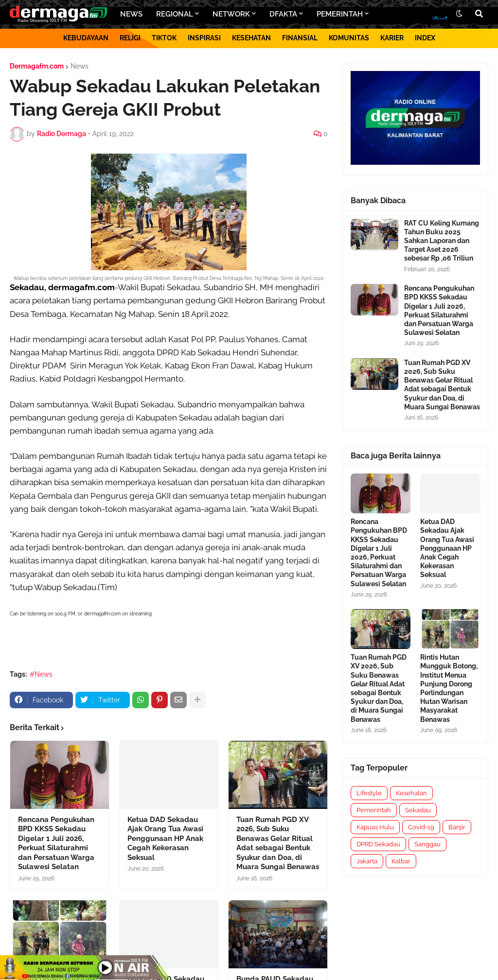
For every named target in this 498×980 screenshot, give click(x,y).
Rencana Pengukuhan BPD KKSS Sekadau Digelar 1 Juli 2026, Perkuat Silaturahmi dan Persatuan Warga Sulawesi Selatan (56, 843)
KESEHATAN (251, 38)
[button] (459, 14)
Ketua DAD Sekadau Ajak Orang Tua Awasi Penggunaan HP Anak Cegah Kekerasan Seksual (165, 839)
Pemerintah (374, 810)
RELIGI (130, 38)
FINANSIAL (300, 38)
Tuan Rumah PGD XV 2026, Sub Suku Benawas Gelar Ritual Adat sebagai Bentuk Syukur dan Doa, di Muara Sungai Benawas (278, 843)
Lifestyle (369, 793)
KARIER (392, 38)
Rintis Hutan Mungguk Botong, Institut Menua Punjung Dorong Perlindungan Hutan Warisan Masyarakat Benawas (449, 688)
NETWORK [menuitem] (231, 14)
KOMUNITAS (349, 38)
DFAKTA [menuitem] (283, 14)
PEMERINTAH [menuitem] (340, 14)
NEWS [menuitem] (131, 14)
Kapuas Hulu (375, 827)
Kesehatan (411, 793)
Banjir (457, 827)
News (80, 66)
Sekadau (418, 810)
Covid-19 (421, 827)
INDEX (425, 38)
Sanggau (427, 844)
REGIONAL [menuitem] (175, 14)
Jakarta (367, 861)
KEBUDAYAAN (86, 38)
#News (41, 674)
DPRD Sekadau (378, 844)
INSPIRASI (204, 38)
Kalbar (401, 861)
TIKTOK (164, 38)
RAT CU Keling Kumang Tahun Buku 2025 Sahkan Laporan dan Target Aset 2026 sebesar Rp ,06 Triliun (442, 241)
